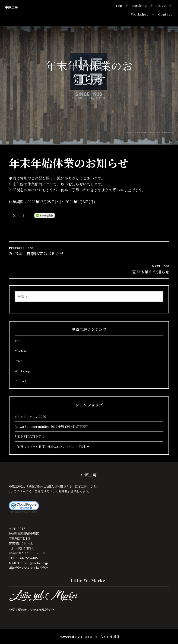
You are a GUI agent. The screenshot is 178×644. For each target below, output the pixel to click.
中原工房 (11, 7)
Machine (139, 5)
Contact (165, 14)
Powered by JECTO (75, 637)
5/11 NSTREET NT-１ (30, 436)
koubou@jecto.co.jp (33, 563)
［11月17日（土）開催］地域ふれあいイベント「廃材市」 (54, 447)
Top (119, 5)
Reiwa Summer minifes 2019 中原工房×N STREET (51, 427)
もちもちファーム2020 (30, 417)
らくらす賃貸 (110, 637)
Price (161, 5)
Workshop (140, 14)
